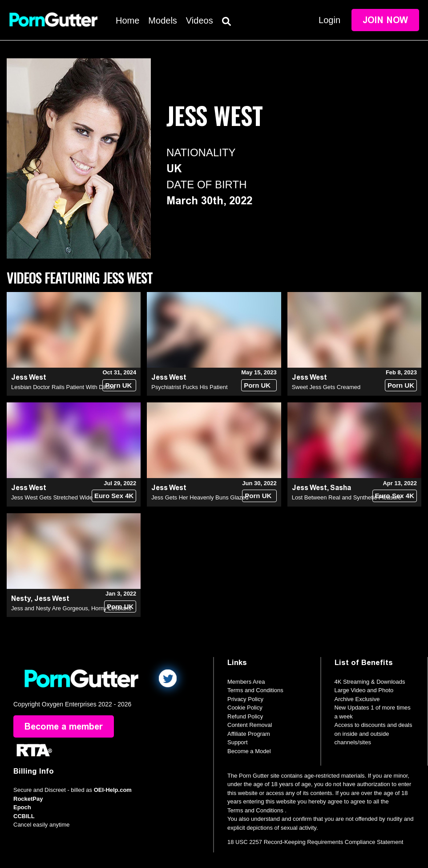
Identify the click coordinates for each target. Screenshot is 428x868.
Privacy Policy (245, 699)
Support (238, 742)
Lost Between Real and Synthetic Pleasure (347, 497)
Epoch (22, 807)
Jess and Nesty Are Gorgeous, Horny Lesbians (71, 608)
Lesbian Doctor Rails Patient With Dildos (63, 387)
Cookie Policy (245, 708)
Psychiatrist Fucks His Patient (189, 387)
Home (127, 20)
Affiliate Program (249, 734)
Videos (200, 20)
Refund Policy (245, 716)
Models (162, 20)
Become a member (64, 726)
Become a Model (249, 751)
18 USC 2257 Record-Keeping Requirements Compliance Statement (315, 842)
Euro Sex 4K (114, 496)
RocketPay (28, 799)
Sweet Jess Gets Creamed (326, 387)
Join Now (385, 20)
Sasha (341, 488)
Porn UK (118, 385)
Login (329, 20)
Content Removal (250, 725)
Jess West (29, 377)
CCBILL (24, 816)
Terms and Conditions (255, 690)
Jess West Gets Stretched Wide (52, 497)
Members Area (246, 682)
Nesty (21, 598)
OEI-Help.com (113, 790)
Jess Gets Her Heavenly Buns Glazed (200, 497)
